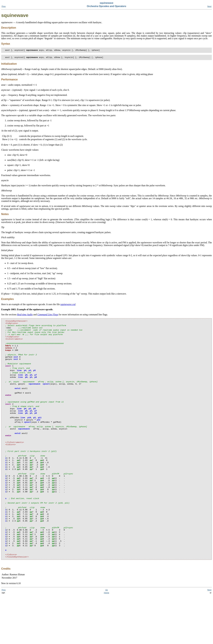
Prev (4, 6)
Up (107, 638)
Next (209, 6)
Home (107, 641)
